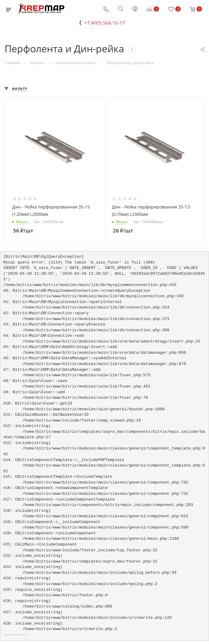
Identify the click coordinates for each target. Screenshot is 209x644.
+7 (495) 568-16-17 (105, 23)
